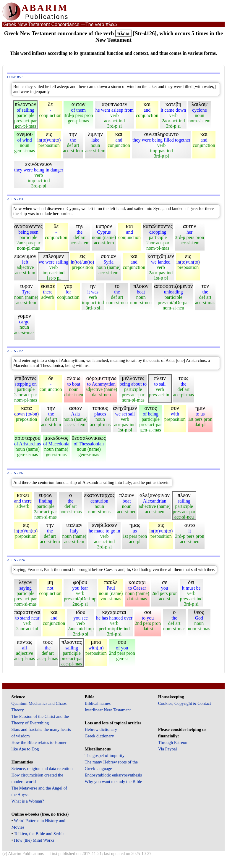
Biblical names (98, 703)
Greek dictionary (99, 736)
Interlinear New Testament (108, 710)
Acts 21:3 (15, 199)
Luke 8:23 (15, 77)
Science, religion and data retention (42, 768)
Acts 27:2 (15, 351)
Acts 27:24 (16, 560)
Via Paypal (168, 749)
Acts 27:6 (15, 473)
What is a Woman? (27, 801)
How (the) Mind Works (34, 840)
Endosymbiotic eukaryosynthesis (113, 775)
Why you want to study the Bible (113, 782)
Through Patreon (173, 742)
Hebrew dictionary (101, 729)
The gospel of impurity (105, 755)
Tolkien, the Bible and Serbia (39, 834)
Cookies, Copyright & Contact (185, 703)
